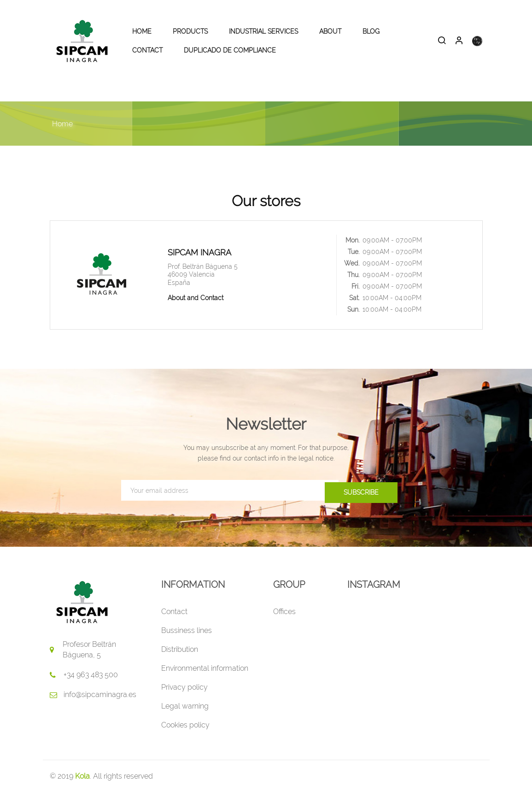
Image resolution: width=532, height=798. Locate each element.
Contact (174, 617)
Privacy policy (184, 693)
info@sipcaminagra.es (100, 700)
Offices (284, 617)
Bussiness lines (187, 636)
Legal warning (185, 712)
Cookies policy (185, 730)
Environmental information (205, 674)
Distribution (180, 655)
